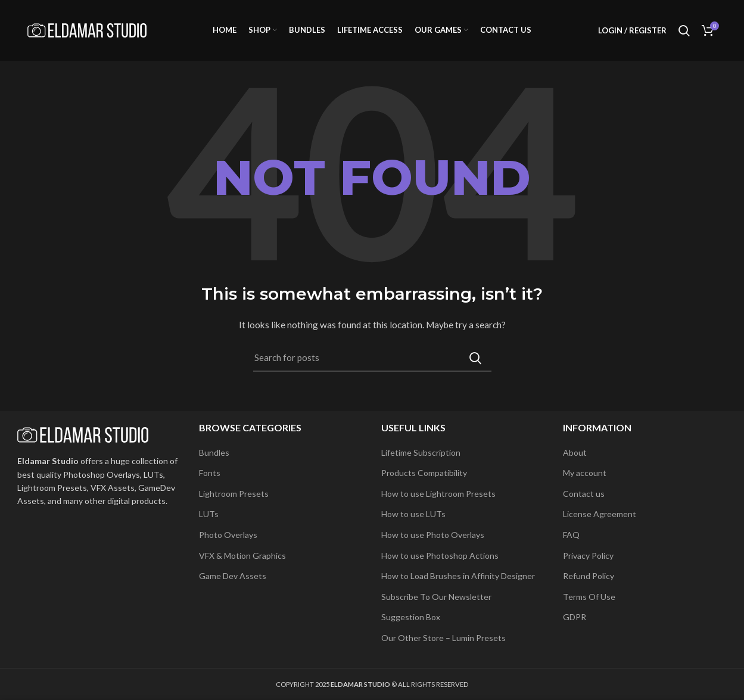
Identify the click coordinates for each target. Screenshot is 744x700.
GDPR (575, 617)
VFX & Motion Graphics (242, 556)
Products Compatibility (424, 473)
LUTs (209, 514)
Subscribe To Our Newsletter (436, 597)
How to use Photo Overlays (433, 535)
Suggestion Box (411, 617)
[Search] (372, 360)
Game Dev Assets (233, 576)
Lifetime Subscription (421, 452)
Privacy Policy (588, 556)
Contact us (584, 494)
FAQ (571, 535)
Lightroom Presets (234, 494)
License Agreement (600, 514)
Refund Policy (589, 576)
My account (585, 473)
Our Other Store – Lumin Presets (443, 638)
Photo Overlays (228, 535)
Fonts (210, 473)
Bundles (214, 452)
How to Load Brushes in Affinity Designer (458, 576)
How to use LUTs (413, 514)
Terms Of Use (589, 597)
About (575, 452)
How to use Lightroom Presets (438, 494)
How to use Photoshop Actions (440, 556)
